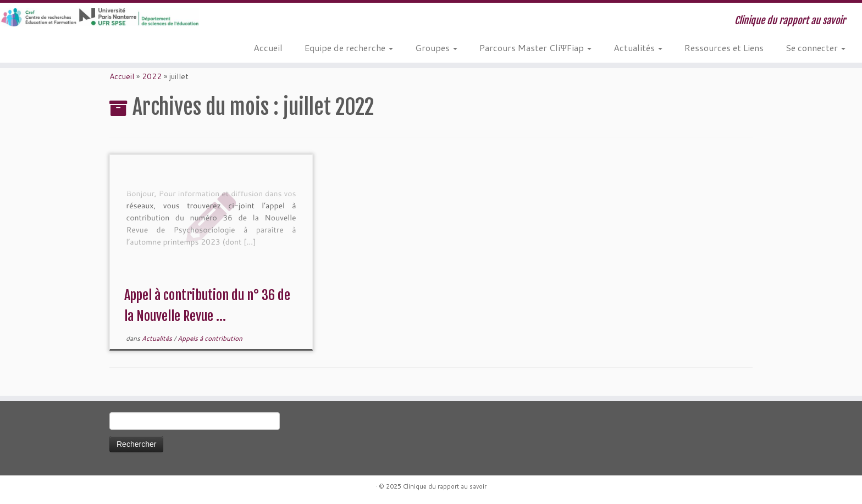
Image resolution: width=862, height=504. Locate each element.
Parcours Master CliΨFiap (535, 48)
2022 (152, 76)
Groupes (436, 48)
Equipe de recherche (349, 48)
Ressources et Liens (724, 48)
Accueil (268, 48)
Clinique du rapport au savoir (445, 486)
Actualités (638, 48)
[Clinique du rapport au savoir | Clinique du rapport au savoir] (100, 17)
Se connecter (816, 48)
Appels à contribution (210, 338)
